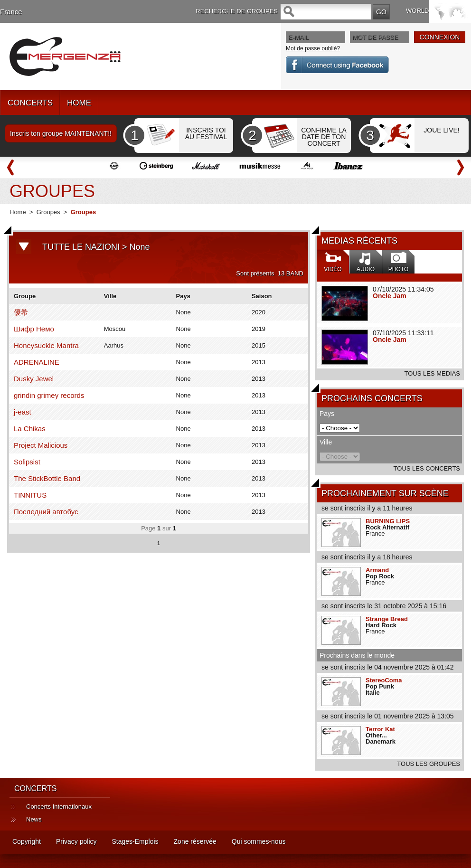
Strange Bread (387, 619)
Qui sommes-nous (259, 841)
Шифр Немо (34, 329)
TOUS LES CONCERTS (427, 468)
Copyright (27, 841)
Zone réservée (195, 841)
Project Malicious (41, 445)
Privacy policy (76, 841)
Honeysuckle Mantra (46, 345)
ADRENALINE (37, 362)
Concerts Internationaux (59, 807)
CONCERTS (30, 103)
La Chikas (30, 429)
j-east (23, 412)
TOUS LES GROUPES (429, 764)
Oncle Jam (390, 296)
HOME (79, 103)
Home (18, 212)
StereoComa (384, 680)
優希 (21, 312)
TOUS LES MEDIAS (432, 373)
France (11, 12)
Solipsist (27, 462)
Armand (377, 570)
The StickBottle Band (47, 478)
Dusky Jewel (34, 379)
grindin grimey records (49, 395)
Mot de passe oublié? (313, 48)
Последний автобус (46, 512)
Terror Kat (380, 729)
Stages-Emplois (135, 841)
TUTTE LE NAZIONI (81, 247)
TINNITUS (30, 495)
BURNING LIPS (388, 521)
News (34, 819)
